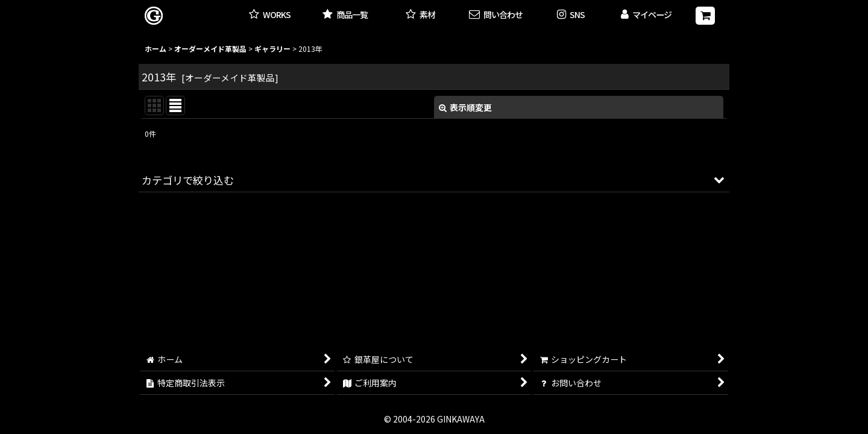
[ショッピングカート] (705, 16)
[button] (571, 15)
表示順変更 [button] (465, 107)
